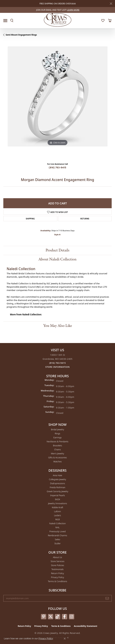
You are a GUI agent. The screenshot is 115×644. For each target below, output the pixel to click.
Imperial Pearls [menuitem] (57, 495)
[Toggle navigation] (5, 21)
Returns (85, 218)
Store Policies (57, 565)
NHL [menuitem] (58, 527)
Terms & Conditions (57, 581)
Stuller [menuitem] (58, 543)
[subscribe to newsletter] (107, 598)
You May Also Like (58, 326)
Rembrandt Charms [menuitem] (57, 535)
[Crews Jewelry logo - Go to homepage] (57, 20)
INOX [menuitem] (57, 499)
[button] (12, 21)
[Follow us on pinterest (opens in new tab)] (44, 617)
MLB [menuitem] (57, 519)
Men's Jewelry (57, 453)
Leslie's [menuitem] (57, 515)
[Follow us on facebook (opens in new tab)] (65, 617)
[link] (58, 10)
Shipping (30, 218)
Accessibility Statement (86, 626)
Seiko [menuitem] (57, 539)
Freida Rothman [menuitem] (58, 487)
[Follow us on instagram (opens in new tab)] (72, 617)
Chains (58, 449)
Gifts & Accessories (58, 457)
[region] (57, 101)
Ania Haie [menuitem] (58, 475)
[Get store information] (58, 367)
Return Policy (57, 573)
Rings (57, 433)
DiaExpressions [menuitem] (57, 483)
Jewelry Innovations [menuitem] (57, 503)
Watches (58, 461)
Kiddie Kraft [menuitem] (58, 507)
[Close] (111, 4)
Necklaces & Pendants (57, 441)
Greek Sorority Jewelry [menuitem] (57, 491)
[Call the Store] (57, 363)
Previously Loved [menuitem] (58, 531)
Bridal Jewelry (57, 429)
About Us (57, 557)
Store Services (57, 561)
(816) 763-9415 (57, 167)
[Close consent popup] (65, 639)
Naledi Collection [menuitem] (57, 523)
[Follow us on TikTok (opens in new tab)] (58, 617)
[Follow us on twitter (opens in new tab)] (51, 617)
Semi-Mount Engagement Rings (21, 35)
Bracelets (57, 445)
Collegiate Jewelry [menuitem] (57, 479)
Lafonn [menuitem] (57, 511)
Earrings (57, 437)
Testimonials (57, 569)
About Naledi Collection (57, 259)
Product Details (57, 250)
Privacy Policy (57, 577)
